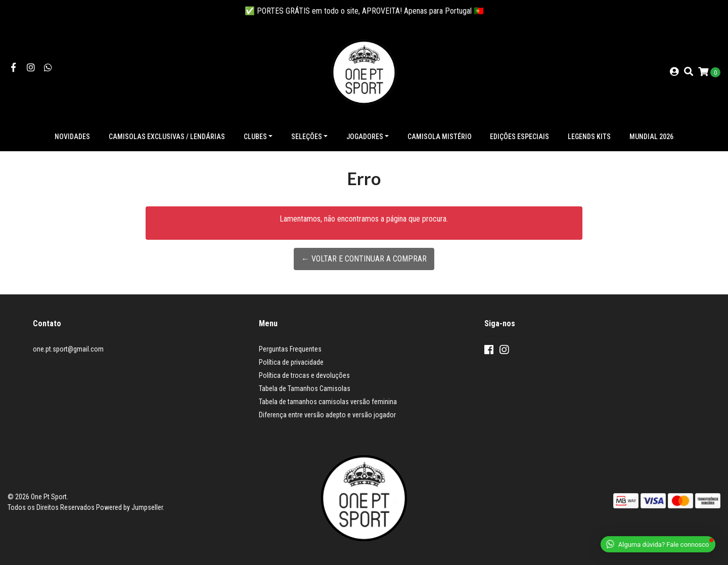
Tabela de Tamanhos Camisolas (305, 388)
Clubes (255, 137)
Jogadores (365, 137)
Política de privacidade (291, 362)
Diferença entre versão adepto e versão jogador (327, 415)
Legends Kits (589, 137)
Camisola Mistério (440, 137)
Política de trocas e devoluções (304, 375)
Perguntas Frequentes (290, 349)
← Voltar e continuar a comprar (364, 259)
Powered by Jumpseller (129, 507)
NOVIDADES (72, 137)
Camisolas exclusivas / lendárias (167, 137)
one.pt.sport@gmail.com (68, 349)
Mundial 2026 (651, 137)
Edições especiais (519, 137)
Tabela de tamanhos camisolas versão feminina (328, 402)
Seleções (307, 137)
